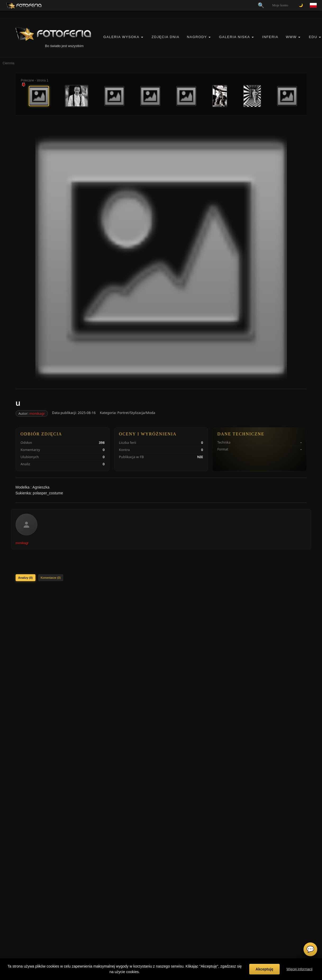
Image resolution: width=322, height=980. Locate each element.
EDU (313, 37)
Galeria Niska (235, 37)
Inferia (270, 37)
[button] (142, 37)
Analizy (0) (26, 578)
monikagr (37, 413)
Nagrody (197, 37)
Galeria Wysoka (121, 37)
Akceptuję (264, 969)
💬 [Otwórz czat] (310, 949)
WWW (291, 37)
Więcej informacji (300, 969)
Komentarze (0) (51, 578)
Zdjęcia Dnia (165, 37)
